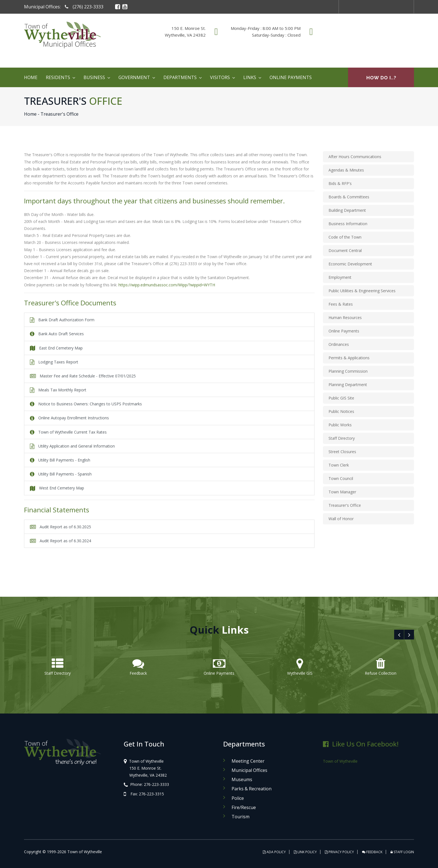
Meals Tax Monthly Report (58, 390)
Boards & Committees (349, 197)
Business (94, 77)
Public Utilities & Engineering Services (362, 291)
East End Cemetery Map (56, 348)
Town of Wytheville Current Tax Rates (68, 432)
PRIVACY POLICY (339, 852)
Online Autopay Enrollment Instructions (69, 418)
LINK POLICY (305, 852)
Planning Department (348, 385)
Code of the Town (345, 237)
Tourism (241, 817)
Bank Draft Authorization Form (62, 320)
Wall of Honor (341, 519)
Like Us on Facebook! (361, 744)
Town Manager (342, 492)
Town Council (341, 478)
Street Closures (342, 452)
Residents (58, 77)
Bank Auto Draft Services (57, 334)
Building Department (347, 210)
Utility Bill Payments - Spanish (61, 474)
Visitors (220, 77)
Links (250, 77)
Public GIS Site (341, 398)
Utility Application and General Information (72, 446)
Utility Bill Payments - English (60, 460)
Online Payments (291, 77)
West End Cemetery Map (57, 488)
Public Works (340, 425)
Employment (340, 277)
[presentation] (399, 635)
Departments (180, 77)
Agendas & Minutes (346, 170)
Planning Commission (348, 371)
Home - (32, 114)
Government (134, 77)
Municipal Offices (249, 770)
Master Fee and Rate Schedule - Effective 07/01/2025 (83, 376)
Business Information (348, 224)
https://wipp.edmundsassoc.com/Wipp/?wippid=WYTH (167, 285)
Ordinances (339, 344)
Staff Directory (342, 438)
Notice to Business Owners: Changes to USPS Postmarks (86, 404)
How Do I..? (381, 78)
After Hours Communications (355, 157)
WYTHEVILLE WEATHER (370, 39)
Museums (242, 779)
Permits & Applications (349, 358)
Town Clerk (339, 465)
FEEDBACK (372, 852)
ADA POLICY (274, 852)
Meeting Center (248, 761)
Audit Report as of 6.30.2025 (60, 527)
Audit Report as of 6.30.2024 (60, 541)
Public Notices (341, 411)
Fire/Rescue (244, 807)
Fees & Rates (341, 304)
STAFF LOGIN (402, 852)
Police (238, 798)
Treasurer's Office (345, 505)
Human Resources (345, 318)
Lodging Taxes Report (54, 362)
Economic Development (350, 264)
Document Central (345, 250)
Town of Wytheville (340, 761)
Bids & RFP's (340, 183)
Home (31, 77)
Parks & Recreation (252, 789)
